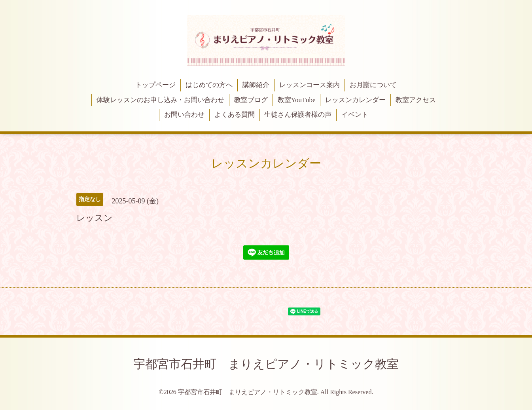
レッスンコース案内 (310, 85)
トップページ (155, 85)
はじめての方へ (209, 85)
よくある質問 (235, 115)
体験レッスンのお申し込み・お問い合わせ (160, 100)
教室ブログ (251, 100)
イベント (355, 115)
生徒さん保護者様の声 (298, 115)
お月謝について (373, 85)
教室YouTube (297, 100)
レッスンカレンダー (355, 100)
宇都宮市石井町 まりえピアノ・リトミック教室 (266, 364)
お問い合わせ (184, 115)
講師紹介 (256, 85)
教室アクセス (416, 100)
